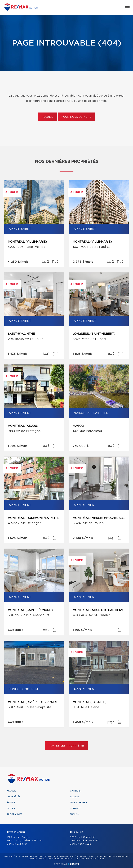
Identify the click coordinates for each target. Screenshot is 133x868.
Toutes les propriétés (67, 746)
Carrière (75, 791)
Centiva (74, 864)
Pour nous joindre (76, 117)
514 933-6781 (20, 844)
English (75, 814)
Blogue (74, 797)
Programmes (15, 814)
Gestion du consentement (90, 859)
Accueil (48, 117)
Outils (11, 808)
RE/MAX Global (79, 803)
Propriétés (14, 797)
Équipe (11, 803)
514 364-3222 (83, 844)
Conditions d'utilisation (61, 859)
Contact (75, 808)
